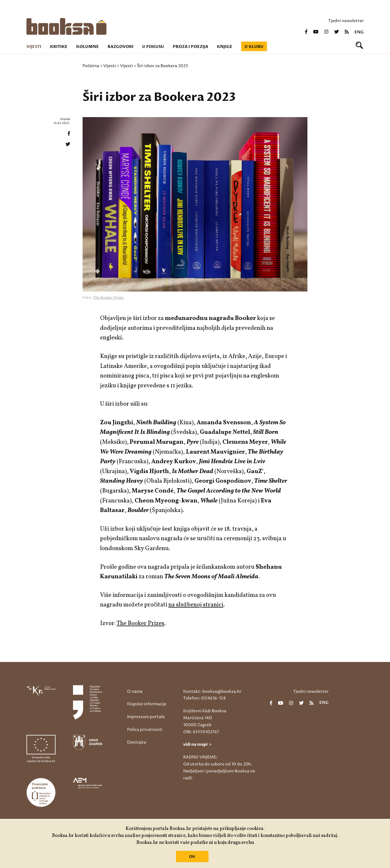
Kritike (59, 47)
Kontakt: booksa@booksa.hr (212, 691)
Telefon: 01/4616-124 (204, 698)
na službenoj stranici (196, 605)
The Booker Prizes (108, 298)
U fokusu (153, 47)
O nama (135, 691)
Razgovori (121, 47)
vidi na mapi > (197, 744)
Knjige (225, 47)
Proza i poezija (190, 47)
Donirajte (137, 742)
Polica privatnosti (145, 730)
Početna (91, 66)
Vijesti (34, 47)
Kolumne (88, 47)
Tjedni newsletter (346, 21)
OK (192, 857)
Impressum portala (146, 717)
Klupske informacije (147, 704)
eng (359, 32)
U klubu (254, 47)
